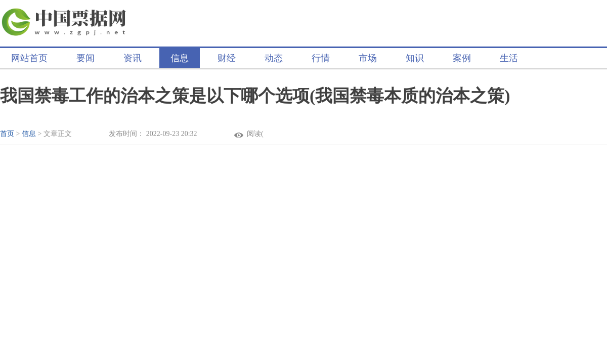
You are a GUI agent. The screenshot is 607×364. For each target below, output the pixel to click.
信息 (180, 58)
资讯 (133, 58)
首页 (7, 134)
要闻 (85, 58)
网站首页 (29, 58)
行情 (321, 58)
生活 (509, 58)
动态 (274, 58)
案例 (462, 58)
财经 (227, 58)
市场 (368, 58)
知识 (415, 58)
